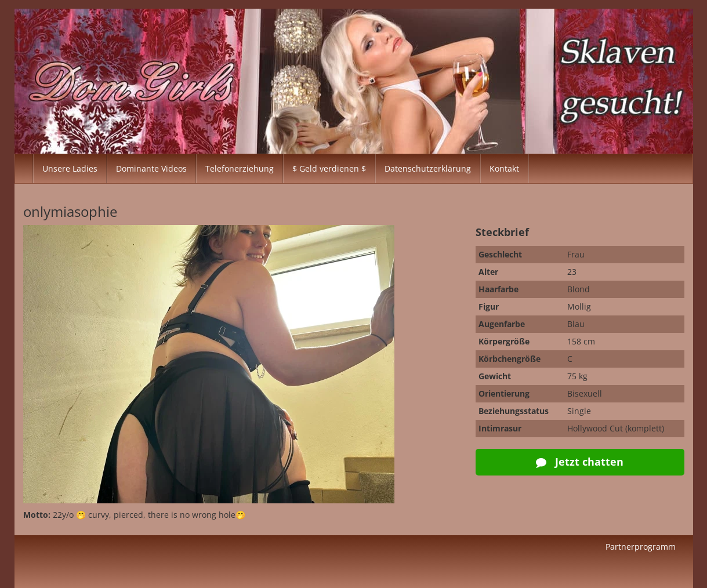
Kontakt (504, 168)
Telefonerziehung (240, 168)
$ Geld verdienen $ (329, 168)
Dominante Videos (151, 168)
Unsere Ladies (70, 168)
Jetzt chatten (580, 462)
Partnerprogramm (641, 547)
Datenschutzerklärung (428, 168)
